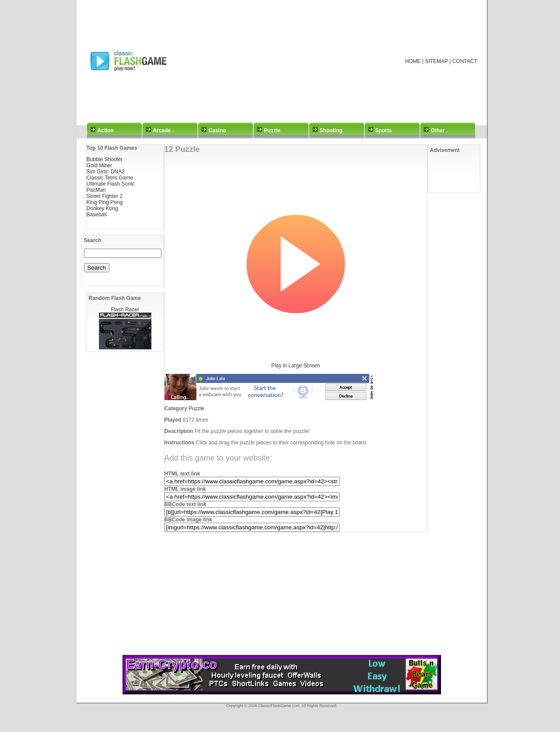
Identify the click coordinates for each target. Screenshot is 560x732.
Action (106, 130)
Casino (217, 130)
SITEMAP (436, 61)
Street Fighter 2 (105, 196)
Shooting (331, 130)
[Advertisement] (292, 61)
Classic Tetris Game (110, 178)
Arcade (162, 130)
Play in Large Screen (296, 366)
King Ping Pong (105, 202)
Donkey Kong (102, 208)
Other (438, 130)
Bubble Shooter (105, 159)
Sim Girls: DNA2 (106, 172)
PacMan (96, 190)
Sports (384, 130)
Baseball (97, 215)
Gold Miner (100, 165)
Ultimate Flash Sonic (111, 184)
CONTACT (465, 61)
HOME (413, 61)
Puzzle (272, 130)
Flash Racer (125, 310)
